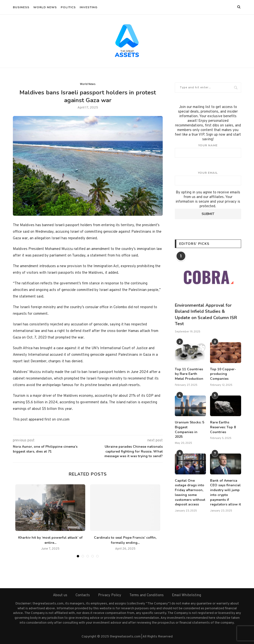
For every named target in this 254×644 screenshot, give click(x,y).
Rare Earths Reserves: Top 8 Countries (223, 427)
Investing (89, 7)
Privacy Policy (110, 595)
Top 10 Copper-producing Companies (223, 374)
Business (21, 7)
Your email (208, 178)
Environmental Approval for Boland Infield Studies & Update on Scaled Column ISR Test (206, 314)
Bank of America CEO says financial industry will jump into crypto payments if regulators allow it (225, 492)
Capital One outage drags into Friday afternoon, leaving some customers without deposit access (190, 492)
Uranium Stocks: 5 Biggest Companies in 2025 (190, 429)
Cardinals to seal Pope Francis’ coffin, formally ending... (125, 540)
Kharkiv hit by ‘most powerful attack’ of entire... (50, 540)
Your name (208, 151)
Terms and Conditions (147, 595)
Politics (68, 7)
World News (45, 7)
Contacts (83, 595)
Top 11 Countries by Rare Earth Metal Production (189, 374)
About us (60, 595)
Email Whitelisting (186, 595)
